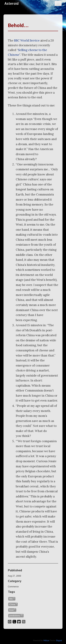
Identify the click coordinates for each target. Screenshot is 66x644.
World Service (27, 40)
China (13, 604)
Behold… (18, 26)
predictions (16, 615)
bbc (12, 599)
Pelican (46, 640)
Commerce (13, 587)
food (12, 610)
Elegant (59, 640)
